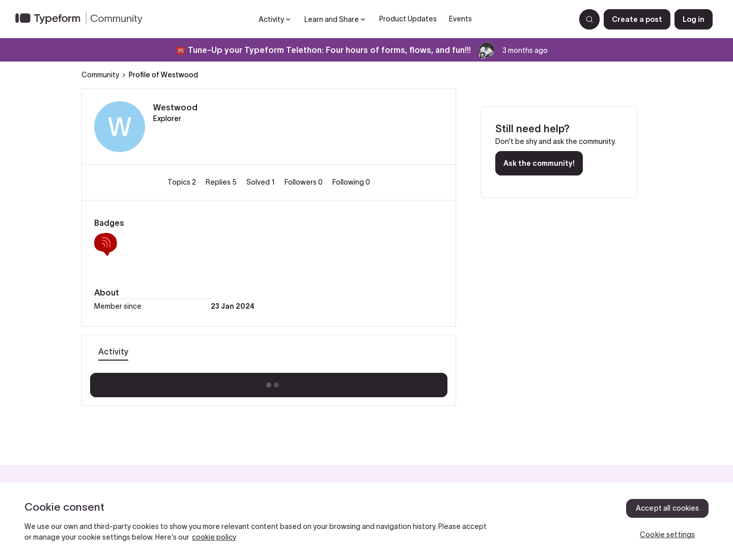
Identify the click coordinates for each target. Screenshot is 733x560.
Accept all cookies (668, 508)
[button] (637, 19)
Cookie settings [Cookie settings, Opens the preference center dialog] (667, 535)
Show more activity (269, 382)
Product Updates (408, 19)
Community (100, 75)
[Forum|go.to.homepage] (83, 19)
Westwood (175, 107)
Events (460, 19)
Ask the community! (539, 163)
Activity (113, 351)
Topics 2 (182, 182)
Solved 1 (261, 182)
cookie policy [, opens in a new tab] (214, 537)
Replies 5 (222, 182)
